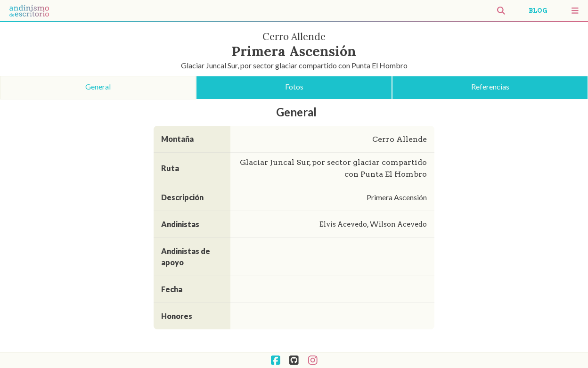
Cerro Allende (400, 139)
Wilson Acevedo (397, 224)
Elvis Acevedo (343, 224)
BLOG (538, 11)
